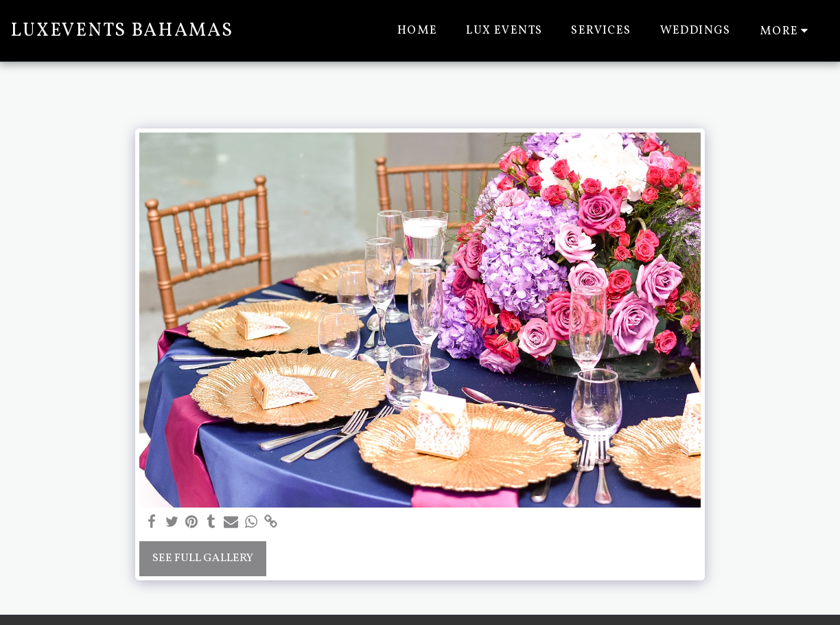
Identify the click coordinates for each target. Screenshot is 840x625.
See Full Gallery (203, 558)
